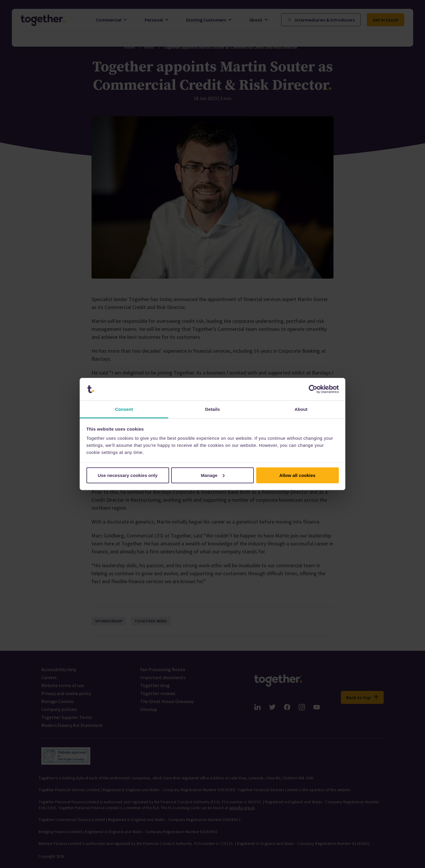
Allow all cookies (297, 475)
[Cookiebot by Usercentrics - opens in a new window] (313, 389)
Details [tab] (212, 409)
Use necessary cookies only (128, 475)
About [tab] (301, 409)
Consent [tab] (124, 409)
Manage (213, 475)
